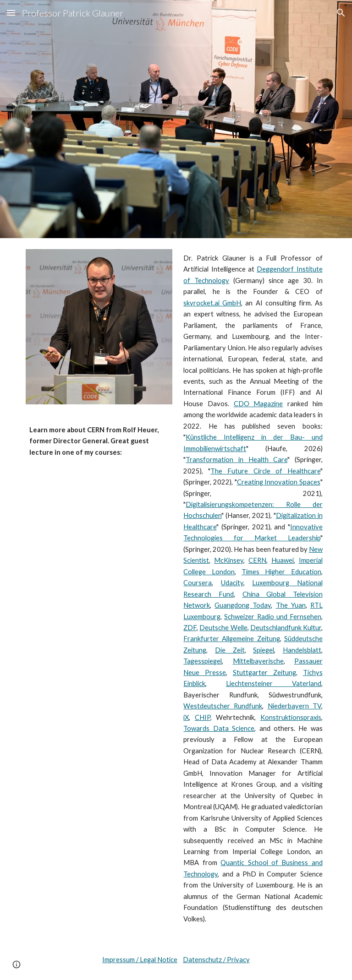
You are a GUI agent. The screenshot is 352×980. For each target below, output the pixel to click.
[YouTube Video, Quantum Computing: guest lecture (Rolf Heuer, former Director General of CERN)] (99, 514)
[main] (99, 434)
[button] (11, 13)
